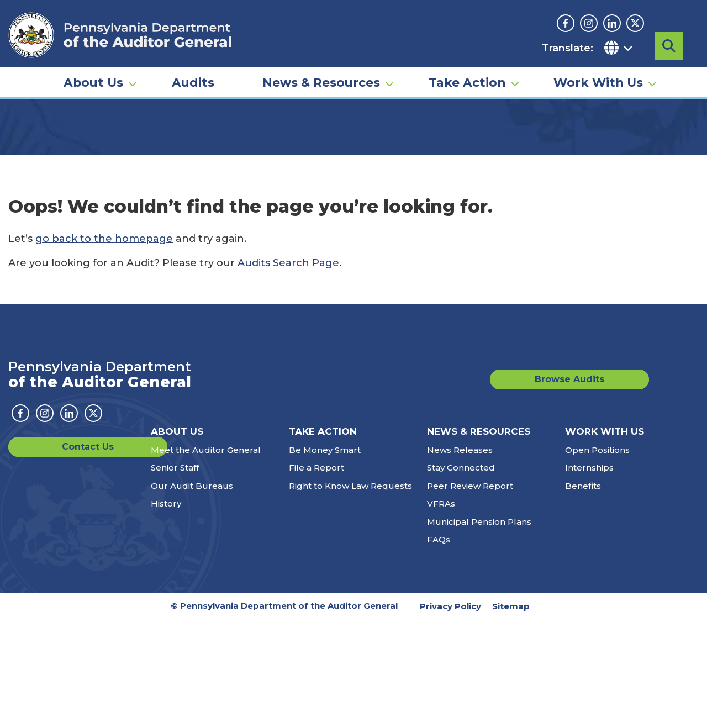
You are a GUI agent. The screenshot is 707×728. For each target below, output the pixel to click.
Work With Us (598, 92)
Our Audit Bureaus (192, 595)
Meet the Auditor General (206, 559)
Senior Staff (175, 576)
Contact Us (49, 555)
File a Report (316, 576)
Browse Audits (600, 488)
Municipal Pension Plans (479, 631)
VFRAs (441, 612)
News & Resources (321, 92)
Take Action (467, 92)
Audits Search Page (288, 372)
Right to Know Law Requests (350, 595)
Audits (193, 92)
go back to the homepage (104, 347)
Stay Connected (461, 576)
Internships (589, 576)
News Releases (460, 559)
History (166, 612)
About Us (93, 92)
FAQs (439, 648)
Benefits (583, 595)
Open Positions (597, 559)
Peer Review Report (470, 595)
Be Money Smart (325, 559)
